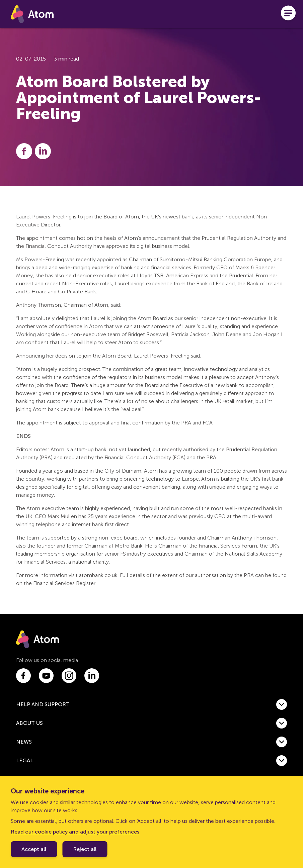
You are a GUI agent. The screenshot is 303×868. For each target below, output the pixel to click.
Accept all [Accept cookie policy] (34, 849)
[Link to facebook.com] (23, 676)
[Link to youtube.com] (46, 676)
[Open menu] (288, 14)
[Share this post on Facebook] (24, 151)
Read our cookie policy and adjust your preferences (75, 832)
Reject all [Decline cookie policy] (85, 849)
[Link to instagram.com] (69, 676)
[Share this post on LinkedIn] (43, 151)
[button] (151, 704)
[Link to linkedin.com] (92, 676)
